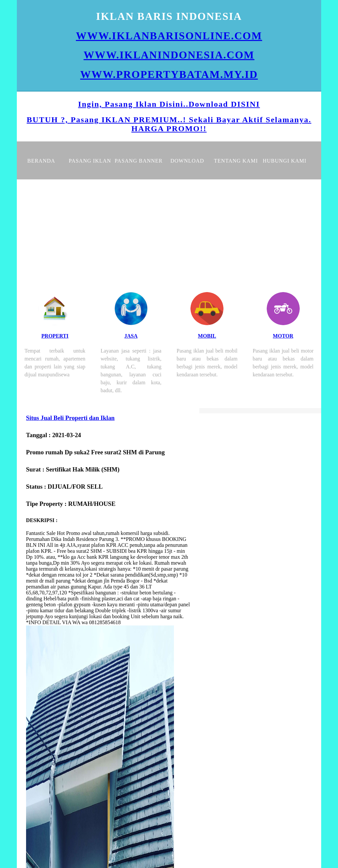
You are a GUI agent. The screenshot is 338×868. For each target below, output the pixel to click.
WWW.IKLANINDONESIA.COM (169, 55)
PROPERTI (55, 336)
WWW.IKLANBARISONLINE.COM (169, 36)
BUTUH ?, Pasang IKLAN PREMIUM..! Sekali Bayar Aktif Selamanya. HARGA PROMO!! (169, 124)
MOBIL (207, 336)
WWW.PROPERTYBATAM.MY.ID (169, 74)
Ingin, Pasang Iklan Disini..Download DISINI (169, 104)
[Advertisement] (169, 229)
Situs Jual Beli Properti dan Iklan (70, 418)
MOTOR (283, 336)
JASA (131, 336)
